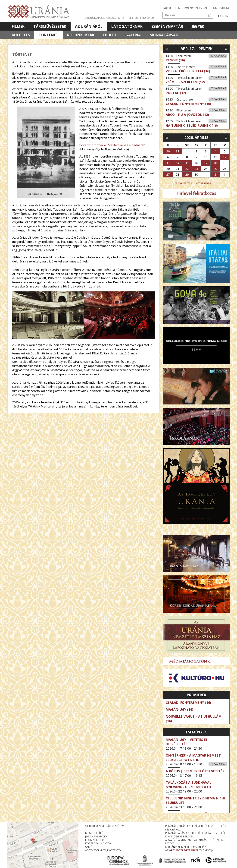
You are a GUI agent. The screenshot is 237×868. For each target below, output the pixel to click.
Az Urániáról (89, 26)
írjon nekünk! (94, 840)
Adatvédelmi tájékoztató (103, 850)
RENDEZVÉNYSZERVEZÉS (192, 8)
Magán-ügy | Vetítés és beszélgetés (187, 742)
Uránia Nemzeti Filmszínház (192, 183)
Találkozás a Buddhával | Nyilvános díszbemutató (190, 785)
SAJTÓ (167, 8)
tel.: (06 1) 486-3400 (140, 18)
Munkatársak (164, 35)
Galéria (133, 35)
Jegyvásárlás (218, 56)
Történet (48, 35)
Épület (110, 35)
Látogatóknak (127, 26)
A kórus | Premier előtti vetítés (195, 771)
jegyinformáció (96, 836)
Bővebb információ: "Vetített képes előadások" (112, 145)
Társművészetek (50, 26)
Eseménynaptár (167, 26)
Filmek (18, 26)
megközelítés (95, 833)
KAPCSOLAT (221, 8)
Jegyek (198, 26)
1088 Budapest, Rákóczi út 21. (105, 18)
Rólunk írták (81, 35)
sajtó (89, 847)
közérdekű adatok (98, 843)
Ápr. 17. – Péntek (196, 49)
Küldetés (21, 35)
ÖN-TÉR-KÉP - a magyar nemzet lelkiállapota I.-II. (193, 758)
